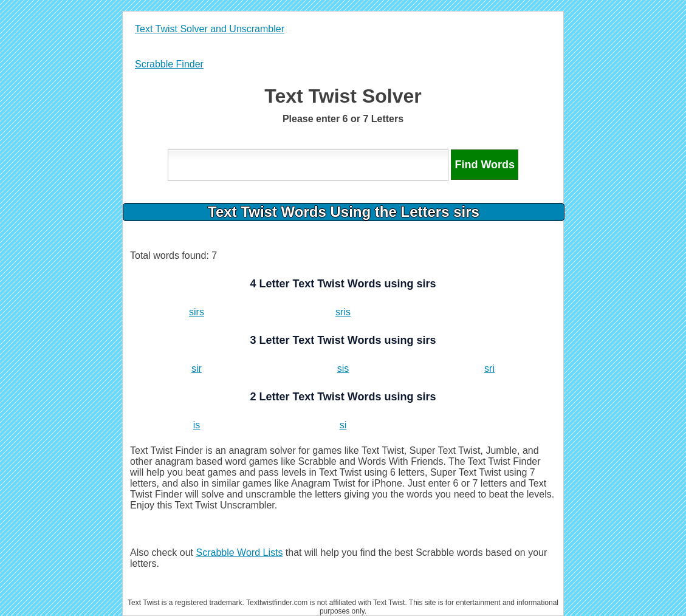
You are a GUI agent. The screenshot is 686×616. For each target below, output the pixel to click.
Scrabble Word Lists (240, 553)
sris (343, 312)
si (343, 425)
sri (489, 368)
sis (343, 368)
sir (197, 368)
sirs (197, 312)
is (197, 425)
